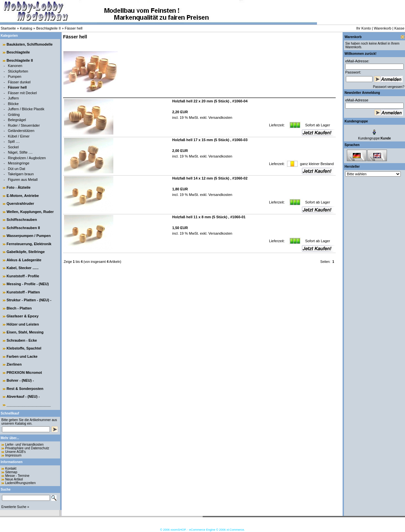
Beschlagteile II (48, 28)
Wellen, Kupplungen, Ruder (30, 212)
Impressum (13, 455)
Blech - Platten (19, 308)
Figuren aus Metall (23, 180)
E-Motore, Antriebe (23, 196)
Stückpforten (18, 71)
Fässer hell (74, 28)
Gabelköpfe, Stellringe (26, 252)
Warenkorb (382, 28)
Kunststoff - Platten (23, 292)
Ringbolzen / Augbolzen (27, 158)
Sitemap (11, 472)
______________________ (29, 405)
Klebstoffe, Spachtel (24, 348)
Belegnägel (17, 120)
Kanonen (15, 66)
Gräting (14, 115)
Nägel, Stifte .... (20, 152)
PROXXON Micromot (24, 372)
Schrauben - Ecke (22, 340)
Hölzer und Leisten (23, 324)
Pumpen (15, 76)
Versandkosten (220, 117)
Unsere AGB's (16, 452)
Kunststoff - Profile (23, 276)
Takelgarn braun (21, 174)
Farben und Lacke (22, 356)
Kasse (399, 28)
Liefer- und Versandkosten (24, 445)
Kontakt (11, 468)
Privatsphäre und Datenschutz (27, 448)
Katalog (26, 28)
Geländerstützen (21, 131)
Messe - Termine (17, 476)
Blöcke (13, 104)
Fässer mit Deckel (22, 93)
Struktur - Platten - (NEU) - (29, 300)
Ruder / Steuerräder (24, 125)
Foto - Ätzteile (19, 187)
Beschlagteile (18, 52)
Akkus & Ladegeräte (24, 260)
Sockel (13, 147)
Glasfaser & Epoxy (22, 316)
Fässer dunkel (19, 82)
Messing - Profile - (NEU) (28, 284)
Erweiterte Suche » (15, 507)
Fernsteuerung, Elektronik (29, 244)
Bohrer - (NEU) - (20, 380)
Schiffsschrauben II (23, 228)
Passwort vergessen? (389, 87)
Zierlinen (14, 364)
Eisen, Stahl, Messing (25, 332)
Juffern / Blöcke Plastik (26, 109)
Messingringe (19, 163)
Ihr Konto (363, 28)
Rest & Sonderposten (25, 389)
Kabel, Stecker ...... (22, 268)
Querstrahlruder (20, 203)
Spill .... (14, 141)
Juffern (13, 98)
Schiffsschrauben (22, 220)
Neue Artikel (14, 479)
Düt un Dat (17, 169)
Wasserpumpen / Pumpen (29, 236)
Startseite (8, 28)
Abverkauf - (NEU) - (23, 396)
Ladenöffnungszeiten (21, 483)
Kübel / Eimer (19, 136)
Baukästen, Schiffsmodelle (30, 44)
